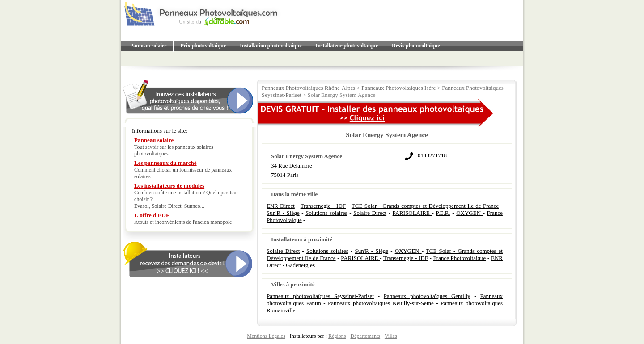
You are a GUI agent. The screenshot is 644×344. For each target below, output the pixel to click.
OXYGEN (469, 213)
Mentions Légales (266, 336)
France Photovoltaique (460, 258)
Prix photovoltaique (203, 46)
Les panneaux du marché (165, 163)
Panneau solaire (148, 46)
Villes (391, 336)
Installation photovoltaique (271, 46)
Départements (365, 336)
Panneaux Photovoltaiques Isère (398, 88)
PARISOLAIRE (412, 213)
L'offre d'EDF (152, 215)
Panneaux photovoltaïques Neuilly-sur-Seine (381, 303)
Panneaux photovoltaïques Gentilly (427, 296)
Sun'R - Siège (283, 213)
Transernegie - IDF (323, 206)
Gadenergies (300, 265)
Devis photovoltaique (416, 46)
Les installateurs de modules (169, 186)
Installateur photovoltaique (347, 46)
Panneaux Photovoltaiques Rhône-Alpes (308, 88)
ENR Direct (281, 206)
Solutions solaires (326, 213)
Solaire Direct (370, 213)
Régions (337, 336)
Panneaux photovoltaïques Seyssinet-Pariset (320, 296)
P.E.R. (443, 213)
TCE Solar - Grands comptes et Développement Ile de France (425, 206)
